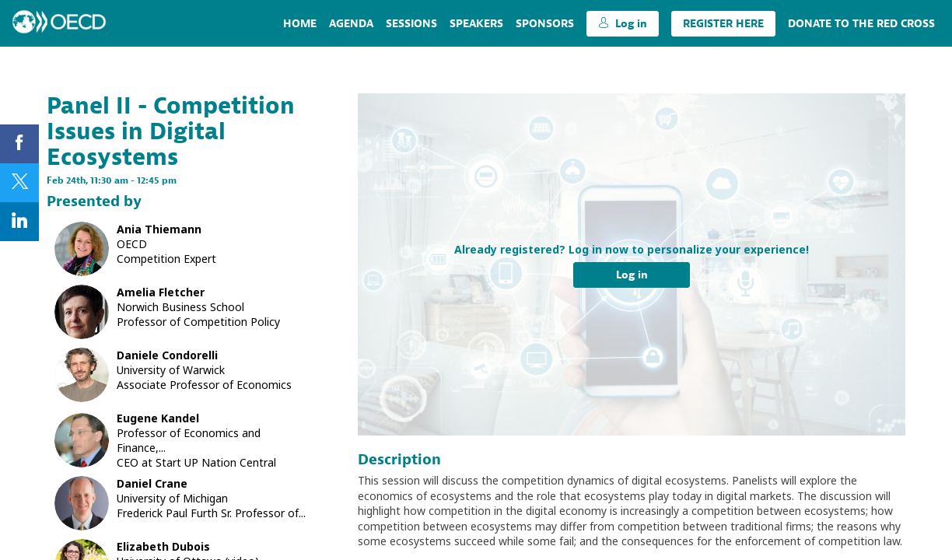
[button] (623, 24)
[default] (545, 23)
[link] (300, 23)
